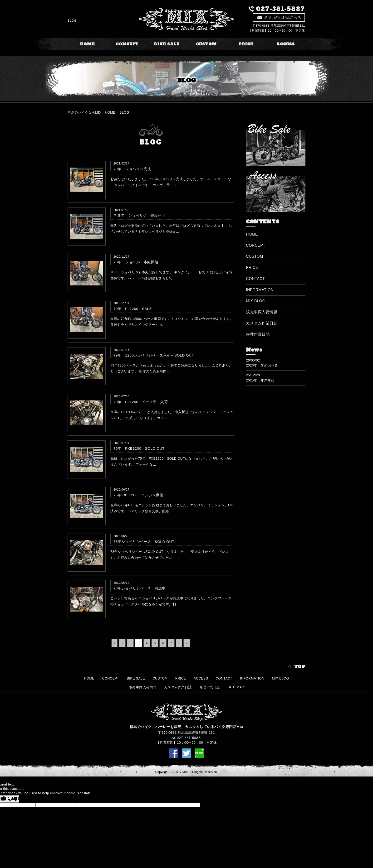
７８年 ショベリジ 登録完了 (139, 215)
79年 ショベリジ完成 (132, 169)
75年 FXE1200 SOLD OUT (139, 448)
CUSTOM (206, 44)
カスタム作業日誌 (262, 323)
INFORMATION (260, 290)
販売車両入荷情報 (262, 312)
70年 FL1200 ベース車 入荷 (141, 402)
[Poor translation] (13, 799)
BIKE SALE (167, 44)
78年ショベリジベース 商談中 (140, 588)
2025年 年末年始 (260, 380)
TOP (300, 667)
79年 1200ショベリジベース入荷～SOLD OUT (154, 355)
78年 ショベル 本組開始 (136, 262)
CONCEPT (127, 44)
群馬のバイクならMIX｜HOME (91, 112)
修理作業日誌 (258, 334)
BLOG (124, 112)
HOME (87, 44)
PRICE (246, 44)
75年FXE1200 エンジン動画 (138, 495)
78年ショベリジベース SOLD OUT (144, 542)
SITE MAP (236, 687)
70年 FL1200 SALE (133, 309)
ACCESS (286, 44)
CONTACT (255, 279)
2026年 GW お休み (262, 365)
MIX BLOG (256, 301)
